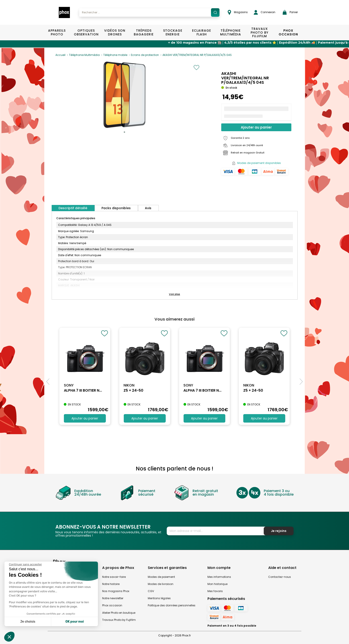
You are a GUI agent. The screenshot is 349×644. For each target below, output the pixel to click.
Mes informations (219, 577)
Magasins (238, 12)
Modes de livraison (161, 584)
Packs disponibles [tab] (116, 208)
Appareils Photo (57, 32)
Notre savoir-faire (114, 577)
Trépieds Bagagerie (144, 32)
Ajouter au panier (256, 127)
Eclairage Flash (202, 32)
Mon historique (217, 584)
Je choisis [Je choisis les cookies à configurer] (28, 622)
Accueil (60, 55)
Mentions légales (159, 598)
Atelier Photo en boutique (119, 613)
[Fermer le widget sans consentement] (25, 564)
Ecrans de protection (145, 55)
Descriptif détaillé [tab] (73, 208)
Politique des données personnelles (172, 605)
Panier (290, 12)
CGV (151, 591)
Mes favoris (215, 591)
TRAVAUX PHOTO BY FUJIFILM (260, 33)
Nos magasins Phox (116, 591)
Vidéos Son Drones (115, 32)
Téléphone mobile (115, 55)
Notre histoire (111, 584)
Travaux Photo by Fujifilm (119, 620)
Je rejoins (279, 531)
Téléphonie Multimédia (231, 32)
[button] (124, 132)
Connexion (265, 12)
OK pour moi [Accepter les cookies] (75, 622)
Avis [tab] (148, 208)
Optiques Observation (86, 32)
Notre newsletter (113, 598)
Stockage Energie (173, 32)
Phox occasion (112, 605)
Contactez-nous (280, 577)
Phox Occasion (288, 32)
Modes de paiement (161, 577)
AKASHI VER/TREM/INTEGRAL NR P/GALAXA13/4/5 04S (197, 55)
